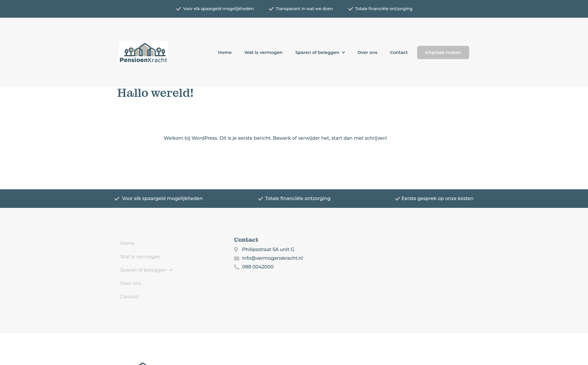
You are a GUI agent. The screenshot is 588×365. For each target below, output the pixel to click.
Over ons (367, 52)
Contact (399, 52)
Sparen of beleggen (320, 53)
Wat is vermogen (264, 52)
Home (225, 52)
